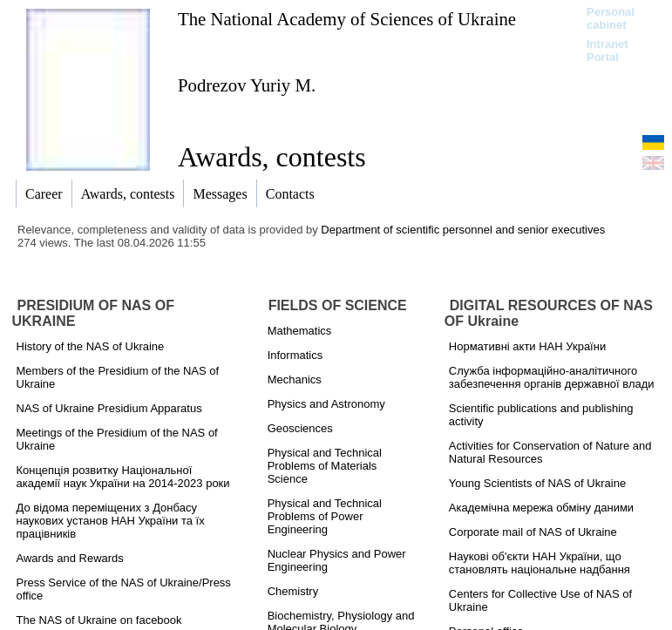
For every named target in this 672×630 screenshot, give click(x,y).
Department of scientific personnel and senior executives (463, 230)
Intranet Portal (608, 51)
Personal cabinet (611, 18)
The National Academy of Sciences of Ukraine (347, 19)
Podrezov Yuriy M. (247, 85)
